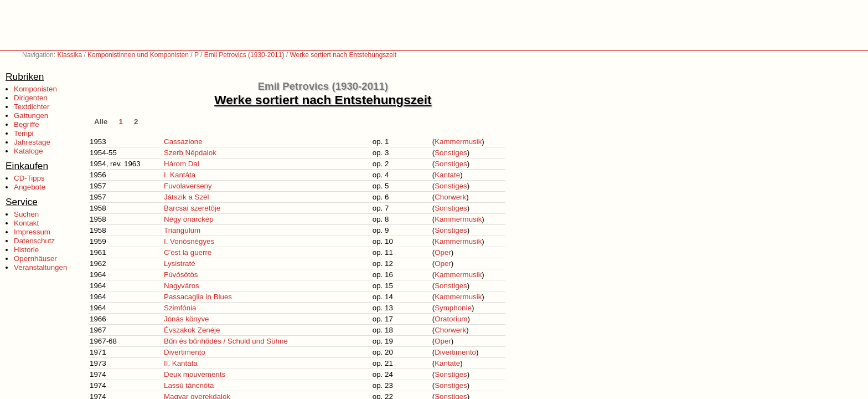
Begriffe (27, 124)
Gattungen (31, 116)
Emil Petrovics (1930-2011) (244, 55)
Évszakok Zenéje (192, 330)
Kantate (447, 175)
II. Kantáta (181, 363)
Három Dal (182, 164)
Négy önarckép (189, 219)
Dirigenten (31, 98)
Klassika (69, 55)
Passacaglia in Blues (198, 297)
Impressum (32, 232)
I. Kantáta (180, 175)
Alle (101, 122)
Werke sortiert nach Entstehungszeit (343, 55)
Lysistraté (180, 264)
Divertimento (185, 352)
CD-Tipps (29, 178)
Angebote (30, 187)
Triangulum (182, 230)
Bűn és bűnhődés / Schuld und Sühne (226, 341)
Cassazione (183, 142)
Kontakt (26, 223)
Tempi (24, 133)
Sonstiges (451, 153)
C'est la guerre (188, 252)
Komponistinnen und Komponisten (138, 55)
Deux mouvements (195, 374)
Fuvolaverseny (188, 186)
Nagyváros (182, 286)
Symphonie (453, 308)
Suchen (26, 214)
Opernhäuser (35, 259)
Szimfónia (180, 308)
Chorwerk (450, 197)
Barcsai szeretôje (192, 208)
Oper (443, 252)
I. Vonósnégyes (189, 241)
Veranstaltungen (40, 267)
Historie (26, 250)
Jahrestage (32, 142)
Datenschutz (34, 241)
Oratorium (451, 319)
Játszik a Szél (186, 197)
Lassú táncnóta (189, 385)
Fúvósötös (181, 275)
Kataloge (29, 151)
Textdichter (32, 107)
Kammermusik (458, 142)
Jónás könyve (187, 319)
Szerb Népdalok (190, 153)
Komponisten (35, 89)
